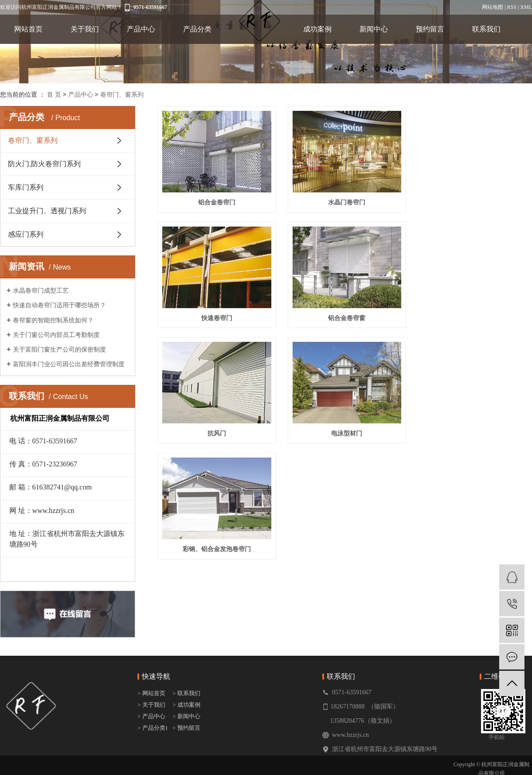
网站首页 (28, 29)
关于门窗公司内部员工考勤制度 (56, 335)
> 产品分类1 (153, 728)
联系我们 (486, 29)
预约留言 (430, 29)
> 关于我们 (151, 705)
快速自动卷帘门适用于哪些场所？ (59, 305)
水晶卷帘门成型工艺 (41, 290)
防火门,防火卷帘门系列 (44, 164)
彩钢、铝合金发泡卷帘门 (216, 430)
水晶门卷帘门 (344, 201)
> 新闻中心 (186, 716)
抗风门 (344, 316)
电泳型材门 (473, 316)
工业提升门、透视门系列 (47, 211)
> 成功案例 (186, 705)
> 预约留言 (186, 728)
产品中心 (141, 29)
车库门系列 (26, 187)
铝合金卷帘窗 (216, 316)
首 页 (54, 94)
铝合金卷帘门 (216, 201)
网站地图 (493, 7)
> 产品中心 (151, 716)
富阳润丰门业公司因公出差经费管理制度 (69, 364)
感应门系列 (26, 234)
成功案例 (317, 29)
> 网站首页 (152, 693)
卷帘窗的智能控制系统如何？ (53, 320)
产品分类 (197, 29)
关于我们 (85, 29)
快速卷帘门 (473, 201)
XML (526, 7)
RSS (512, 7)
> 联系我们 (186, 693)
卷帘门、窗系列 (122, 94)
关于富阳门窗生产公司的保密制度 (59, 349)
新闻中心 (374, 29)
